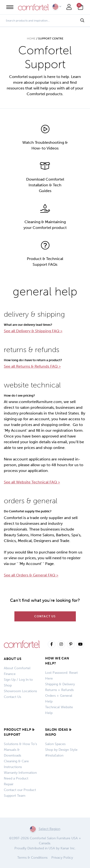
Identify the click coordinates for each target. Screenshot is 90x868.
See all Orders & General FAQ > (31, 575)
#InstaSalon (54, 755)
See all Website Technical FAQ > (32, 482)
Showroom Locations (20, 691)
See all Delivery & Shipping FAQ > (33, 331)
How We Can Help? (57, 661)
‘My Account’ (16, 430)
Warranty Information (20, 773)
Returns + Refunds (59, 690)
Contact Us (45, 616)
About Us (13, 659)
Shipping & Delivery (60, 684)
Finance (10, 674)
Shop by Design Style (61, 750)
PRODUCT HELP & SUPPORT (19, 732)
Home (31, 39)
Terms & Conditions (32, 858)
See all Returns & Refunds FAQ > (32, 366)
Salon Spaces (55, 744)
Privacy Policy (62, 858)
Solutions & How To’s (20, 744)
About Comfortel (17, 668)
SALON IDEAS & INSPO (58, 732)
